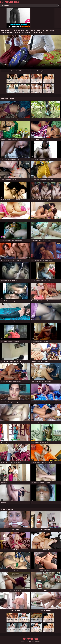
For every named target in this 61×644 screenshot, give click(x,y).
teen (3, 71)
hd (20, 71)
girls (42, 71)
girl (29, 71)
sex (7, 71)
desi (38, 71)
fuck (11, 71)
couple (16, 71)
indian (24, 71)
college (33, 71)
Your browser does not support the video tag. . (30, 52)
